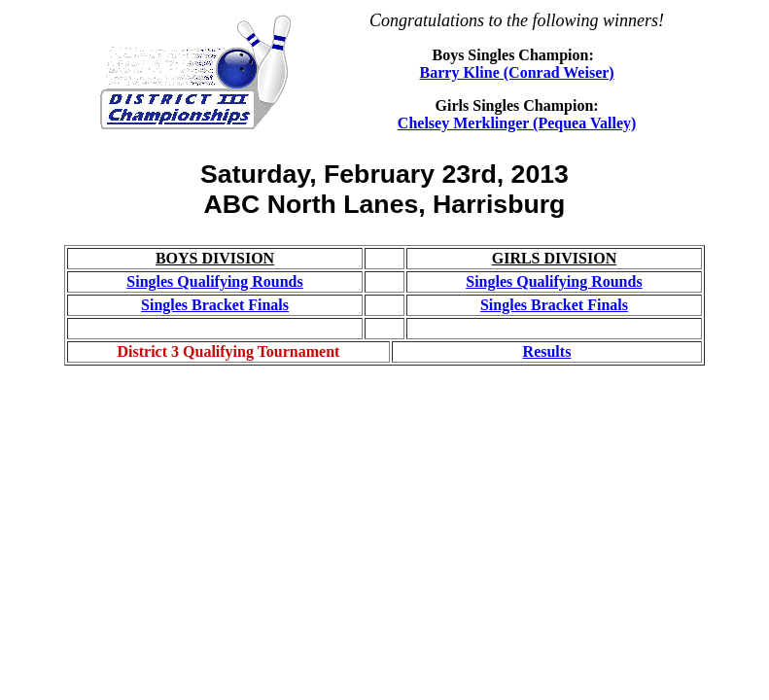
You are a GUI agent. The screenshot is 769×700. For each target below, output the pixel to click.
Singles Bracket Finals (215, 305)
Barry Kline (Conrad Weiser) (517, 72)
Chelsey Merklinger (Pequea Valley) (517, 123)
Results (547, 351)
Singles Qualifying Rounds (214, 281)
